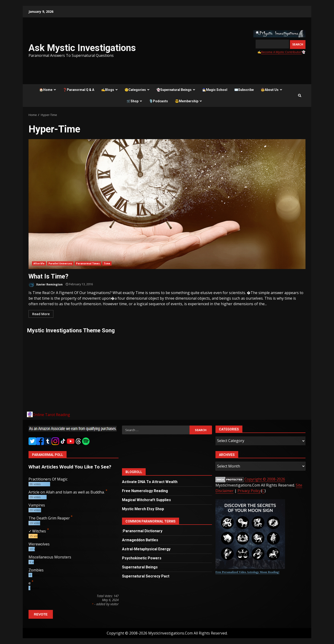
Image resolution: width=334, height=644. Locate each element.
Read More (41, 314)
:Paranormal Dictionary (142, 531)
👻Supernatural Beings (174, 90)
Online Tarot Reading (51, 415)
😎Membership (187, 101)
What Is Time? (167, 204)
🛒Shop (133, 101)
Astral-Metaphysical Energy (146, 549)
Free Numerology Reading (145, 491)
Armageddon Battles (140, 540)
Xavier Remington (46, 285)
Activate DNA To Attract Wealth (150, 482)
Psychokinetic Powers (142, 558)
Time (107, 263)
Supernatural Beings (140, 567)
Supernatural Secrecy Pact (146, 576)
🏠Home (46, 90)
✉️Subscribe (244, 90)
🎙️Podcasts (158, 101)
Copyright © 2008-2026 (265, 479)
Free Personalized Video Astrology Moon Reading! (247, 572)
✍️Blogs (108, 90)
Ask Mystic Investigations (82, 48)
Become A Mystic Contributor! (281, 52)
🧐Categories (135, 90)
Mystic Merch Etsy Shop (143, 509)
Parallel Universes (60, 263)
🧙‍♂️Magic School (215, 90)
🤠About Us (270, 90)
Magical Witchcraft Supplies (146, 500)
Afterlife (39, 263)
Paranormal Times (88, 263)
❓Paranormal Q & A (79, 90)
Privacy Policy (249, 491)
